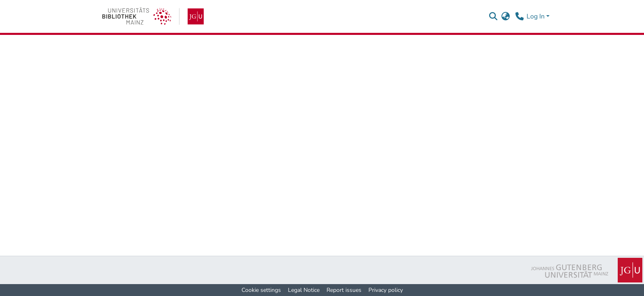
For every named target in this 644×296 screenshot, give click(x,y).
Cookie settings (261, 290)
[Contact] (519, 16)
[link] (153, 16)
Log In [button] (536, 16)
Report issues (344, 290)
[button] (493, 16)
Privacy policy (386, 290)
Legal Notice (304, 290)
